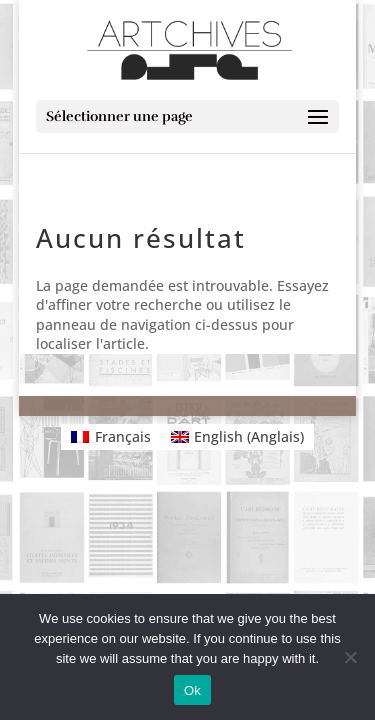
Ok (192, 690)
